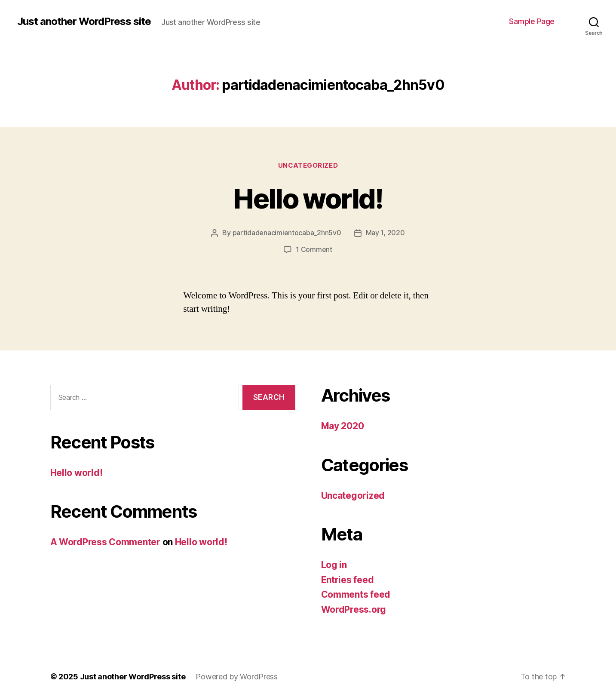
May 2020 (343, 425)
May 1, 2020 (385, 233)
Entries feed (348, 579)
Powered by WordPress (237, 676)
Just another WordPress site (84, 21)
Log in (334, 564)
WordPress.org (354, 609)
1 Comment (314, 249)
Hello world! (308, 198)
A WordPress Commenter (105, 541)
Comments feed (356, 594)
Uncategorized (308, 166)
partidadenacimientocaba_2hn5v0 (287, 233)
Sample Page (532, 21)
